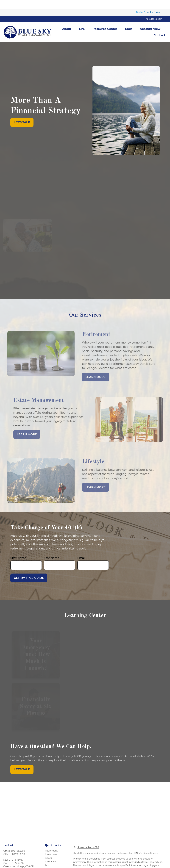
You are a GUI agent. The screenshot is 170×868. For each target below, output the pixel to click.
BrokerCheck (150, 844)
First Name (18, 549)
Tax (47, 856)
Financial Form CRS (88, 838)
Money (49, 859)
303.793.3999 (18, 841)
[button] (67, 19)
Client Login (154, 9)
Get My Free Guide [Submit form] (29, 568)
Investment (51, 845)
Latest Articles (53, 867)
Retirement (51, 841)
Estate (48, 849)
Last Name (52, 549)
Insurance (50, 852)
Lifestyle (49, 863)
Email (81, 549)
